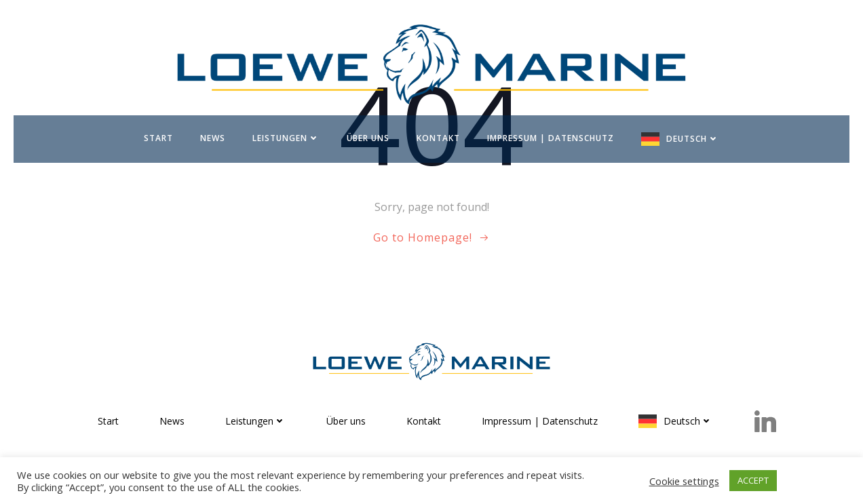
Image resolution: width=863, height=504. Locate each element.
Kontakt (438, 138)
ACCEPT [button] (753, 480)
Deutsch (693, 139)
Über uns (368, 138)
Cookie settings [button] (684, 481)
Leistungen (286, 138)
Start (158, 138)
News (213, 138)
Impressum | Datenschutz (551, 138)
